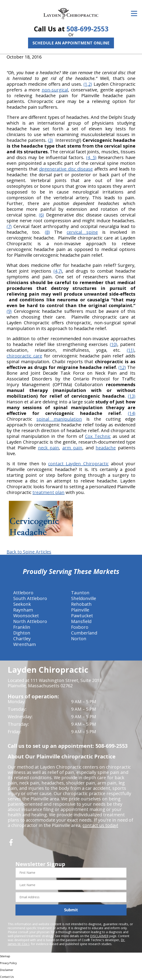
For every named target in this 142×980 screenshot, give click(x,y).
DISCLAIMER (99, 936)
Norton (79, 639)
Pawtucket (82, 616)
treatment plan (48, 492)
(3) (50, 140)
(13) (132, 396)
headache (106, 448)
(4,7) (58, 271)
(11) (131, 350)
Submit (71, 910)
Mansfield (81, 621)
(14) (132, 413)
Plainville (80, 610)
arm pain (72, 448)
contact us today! (100, 825)
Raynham (23, 610)
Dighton (22, 633)
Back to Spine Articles (29, 552)
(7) (9, 226)
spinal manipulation (59, 419)
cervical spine (82, 232)
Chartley (22, 639)
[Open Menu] (134, 13)
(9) (9, 311)
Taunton (80, 593)
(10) (114, 344)
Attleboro (23, 593)
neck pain (49, 448)
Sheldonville (84, 598)
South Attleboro (30, 598)
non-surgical (55, 90)
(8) (47, 232)
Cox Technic (98, 436)
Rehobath (81, 604)
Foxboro (80, 627)
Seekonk (22, 604)
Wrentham (25, 644)
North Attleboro (30, 621)
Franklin (22, 627)
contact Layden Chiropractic (78, 464)
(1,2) (88, 84)
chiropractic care (24, 356)
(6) (41, 215)
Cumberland (84, 633)
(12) (122, 367)
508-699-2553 (87, 29)
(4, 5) (91, 157)
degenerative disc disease (66, 169)
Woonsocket (26, 616)
